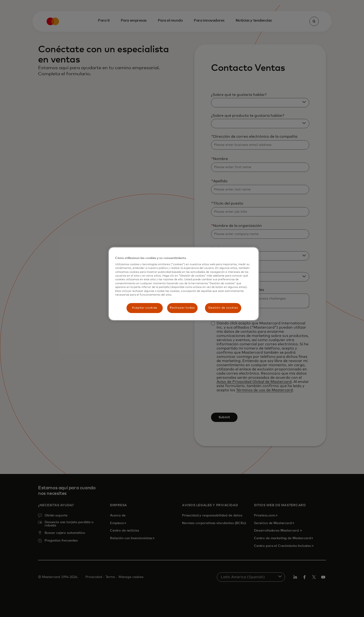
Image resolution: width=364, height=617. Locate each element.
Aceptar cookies (145, 308)
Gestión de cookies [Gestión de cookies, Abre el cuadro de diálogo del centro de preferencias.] (223, 308)
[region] (184, 284)
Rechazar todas (182, 308)
